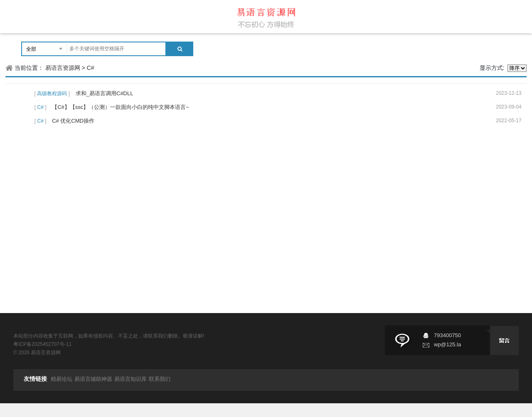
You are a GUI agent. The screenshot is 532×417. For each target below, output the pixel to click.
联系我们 (160, 379)
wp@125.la (447, 344)
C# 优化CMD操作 (73, 121)
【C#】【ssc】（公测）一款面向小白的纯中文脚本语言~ (121, 107)
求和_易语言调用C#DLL (105, 93)
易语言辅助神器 (93, 379)
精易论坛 (62, 379)
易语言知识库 (131, 379)
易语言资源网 (63, 68)
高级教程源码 (52, 94)
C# (91, 68)
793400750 (447, 335)
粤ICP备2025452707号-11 (42, 344)
